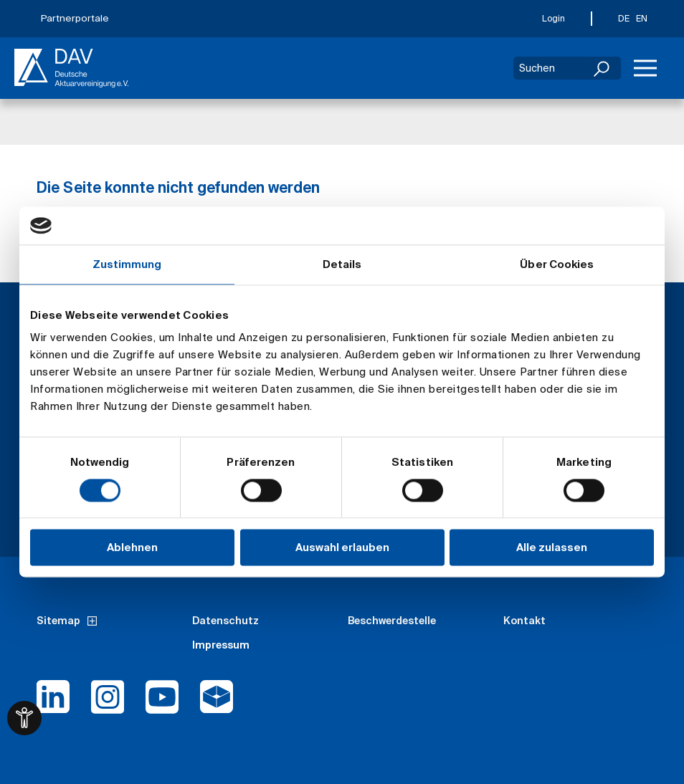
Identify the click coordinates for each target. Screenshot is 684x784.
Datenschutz (225, 621)
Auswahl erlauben (342, 548)
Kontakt (524, 621)
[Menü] (645, 68)
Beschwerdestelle (392, 621)
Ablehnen (132, 548)
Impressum (221, 645)
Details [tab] (342, 264)
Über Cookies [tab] (557, 264)
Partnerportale (75, 18)
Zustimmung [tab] (127, 264)
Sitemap (58, 621)
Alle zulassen (552, 548)
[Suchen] (603, 68)
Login (554, 18)
